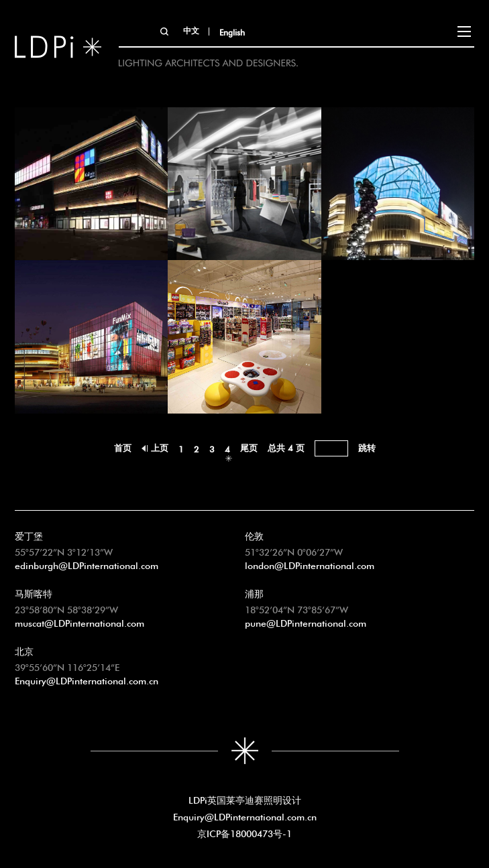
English (232, 32)
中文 (191, 29)
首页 (123, 447)
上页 (160, 447)
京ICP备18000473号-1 (245, 832)
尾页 (249, 447)
